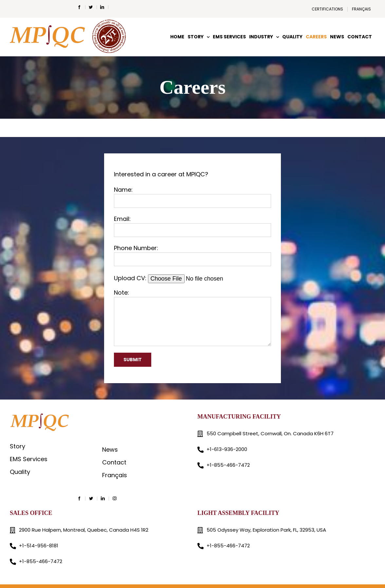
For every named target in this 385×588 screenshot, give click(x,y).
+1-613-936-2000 (227, 449)
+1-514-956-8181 (39, 546)
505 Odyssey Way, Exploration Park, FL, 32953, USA (266, 530)
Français (115, 475)
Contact (114, 462)
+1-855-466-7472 (228, 465)
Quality (20, 472)
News (110, 450)
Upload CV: (187, 278)
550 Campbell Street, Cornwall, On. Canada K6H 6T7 (270, 433)
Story (18, 446)
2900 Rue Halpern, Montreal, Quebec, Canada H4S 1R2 (84, 530)
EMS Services (29, 459)
